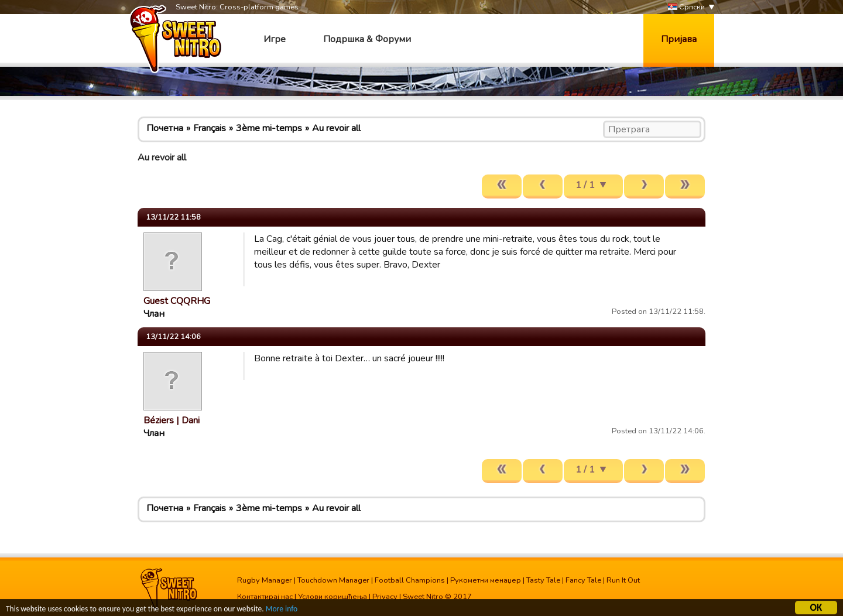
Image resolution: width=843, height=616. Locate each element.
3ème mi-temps (269, 128)
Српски (686, 7)
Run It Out (623, 580)
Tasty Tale (543, 580)
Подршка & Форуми (367, 39)
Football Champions (410, 580)
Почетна (165, 128)
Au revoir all (336, 128)
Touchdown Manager (333, 580)
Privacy (385, 597)
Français (210, 128)
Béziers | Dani (172, 420)
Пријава (679, 39)
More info (282, 610)
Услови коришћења (333, 597)
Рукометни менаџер (486, 580)
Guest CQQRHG (177, 301)
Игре (275, 39)
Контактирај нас (265, 597)
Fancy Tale (583, 580)
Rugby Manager (265, 580)
